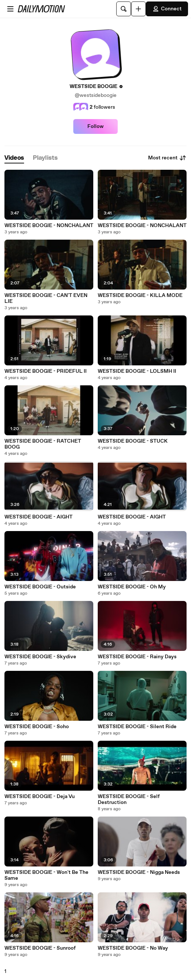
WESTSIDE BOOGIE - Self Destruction (129, 800)
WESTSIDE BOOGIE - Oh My (132, 587)
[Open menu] (10, 9)
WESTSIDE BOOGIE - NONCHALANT (49, 226)
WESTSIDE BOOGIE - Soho (37, 727)
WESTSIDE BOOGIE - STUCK (133, 441)
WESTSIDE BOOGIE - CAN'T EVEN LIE (46, 298)
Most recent (167, 158)
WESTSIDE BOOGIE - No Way (133, 948)
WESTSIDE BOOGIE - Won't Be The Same (46, 875)
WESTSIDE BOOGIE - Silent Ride (137, 727)
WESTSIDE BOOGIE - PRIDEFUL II (46, 371)
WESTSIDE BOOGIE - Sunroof (40, 948)
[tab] (14, 158)
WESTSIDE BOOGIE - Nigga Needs (139, 872)
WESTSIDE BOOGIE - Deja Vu (40, 797)
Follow (95, 126)
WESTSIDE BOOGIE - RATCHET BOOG (43, 444)
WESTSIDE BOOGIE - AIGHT (38, 517)
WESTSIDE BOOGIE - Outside (40, 587)
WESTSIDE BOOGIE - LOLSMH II (137, 371)
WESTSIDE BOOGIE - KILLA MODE (140, 295)
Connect (167, 9)
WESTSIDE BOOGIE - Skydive (40, 657)
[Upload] (138, 9)
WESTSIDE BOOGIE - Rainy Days (137, 657)
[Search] (124, 9)
